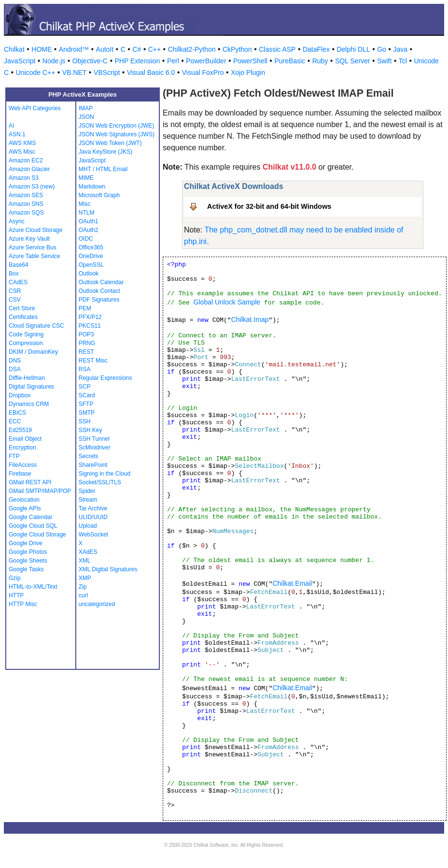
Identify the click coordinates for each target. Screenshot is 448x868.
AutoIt (105, 49)
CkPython (237, 49)
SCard (87, 395)
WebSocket (93, 535)
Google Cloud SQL (33, 526)
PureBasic (290, 61)
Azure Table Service (35, 256)
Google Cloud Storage (37, 535)
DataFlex (316, 49)
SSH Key (91, 430)
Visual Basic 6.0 (151, 72)
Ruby (320, 61)
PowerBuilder (206, 61)
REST (86, 352)
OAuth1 (89, 221)
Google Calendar (31, 517)
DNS (15, 361)
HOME (42, 49)
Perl (173, 61)
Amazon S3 (24, 178)
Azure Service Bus (33, 247)
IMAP (86, 108)
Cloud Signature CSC (36, 326)
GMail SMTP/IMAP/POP (40, 491)
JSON (86, 117)
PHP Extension (137, 61)
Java (400, 49)
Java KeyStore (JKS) (105, 152)
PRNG (87, 343)
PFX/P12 (90, 317)
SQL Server (353, 61)
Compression (26, 343)
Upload (88, 526)
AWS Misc (22, 152)
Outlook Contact (99, 291)
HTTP (16, 595)
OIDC (86, 239)
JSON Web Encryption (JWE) (116, 126)
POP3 (86, 334)
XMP (85, 578)
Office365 (91, 247)
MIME (86, 178)
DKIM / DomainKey (33, 352)
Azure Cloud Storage (35, 230)
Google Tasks (26, 569)
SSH (85, 421)
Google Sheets (28, 561)
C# (137, 49)
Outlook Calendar (101, 282)
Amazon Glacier (29, 169)
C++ (154, 49)
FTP (14, 456)
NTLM (87, 213)
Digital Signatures (31, 387)
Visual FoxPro (203, 72)
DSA (15, 369)
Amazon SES (26, 195)
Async (17, 221)
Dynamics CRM (29, 404)
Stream (88, 500)
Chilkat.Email (292, 583)
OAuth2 (89, 230)
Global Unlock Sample (227, 302)
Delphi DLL (353, 49)
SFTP (86, 404)
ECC (15, 421)
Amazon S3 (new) (32, 187)
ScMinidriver (95, 448)
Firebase (20, 474)
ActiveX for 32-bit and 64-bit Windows (269, 206)
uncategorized (97, 604)
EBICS (17, 413)
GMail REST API (30, 482)
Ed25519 (20, 430)
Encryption (22, 448)
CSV (15, 300)
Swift (384, 61)
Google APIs (25, 508)
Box (14, 274)
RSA (85, 369)
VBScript (107, 72)
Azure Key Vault (29, 239)
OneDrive (91, 256)
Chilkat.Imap (250, 319)
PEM (85, 308)
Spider (87, 491)
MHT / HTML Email (103, 169)
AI (11, 126)
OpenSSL (91, 265)
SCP (85, 387)
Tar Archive (93, 508)
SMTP (87, 413)
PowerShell (250, 61)
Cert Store (22, 308)
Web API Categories (35, 108)
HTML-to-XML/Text (33, 587)
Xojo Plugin (248, 72)
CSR (15, 291)
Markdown (92, 187)
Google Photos (28, 552)
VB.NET (75, 72)
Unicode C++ (36, 72)
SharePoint (93, 465)
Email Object (25, 439)
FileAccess (23, 465)
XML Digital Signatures (108, 569)
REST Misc (93, 361)
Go (382, 49)
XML (85, 561)
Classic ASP (277, 49)
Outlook (89, 274)
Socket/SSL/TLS (100, 482)
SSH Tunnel (94, 439)
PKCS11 (90, 326)
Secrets (89, 456)
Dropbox (20, 395)
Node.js (54, 61)
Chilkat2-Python (192, 49)
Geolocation (24, 500)
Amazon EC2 (26, 160)
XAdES (88, 552)
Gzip (15, 578)
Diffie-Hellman (27, 378)
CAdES (18, 282)
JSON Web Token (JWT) (110, 143)
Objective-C (90, 61)
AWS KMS (22, 143)
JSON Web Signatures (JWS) (117, 134)
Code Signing (26, 334)
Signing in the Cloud (105, 474)
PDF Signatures (99, 300)
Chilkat (14, 49)
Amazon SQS (26, 213)
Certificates (23, 317)
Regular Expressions (105, 378)
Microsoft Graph (99, 195)
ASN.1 (17, 134)
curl (83, 595)
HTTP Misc (23, 604)
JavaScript (20, 61)
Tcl (403, 61)
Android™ (74, 49)
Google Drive (26, 543)
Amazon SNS (26, 204)
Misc (85, 204)
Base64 (19, 265)
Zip (83, 587)
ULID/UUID (93, 517)
